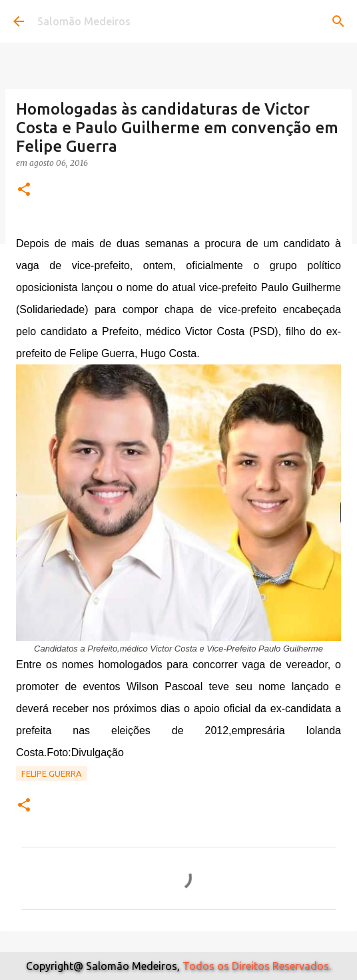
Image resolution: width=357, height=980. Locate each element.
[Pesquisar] (338, 21)
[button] (24, 190)
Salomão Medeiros (84, 21)
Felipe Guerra (52, 773)
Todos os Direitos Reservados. (257, 966)
